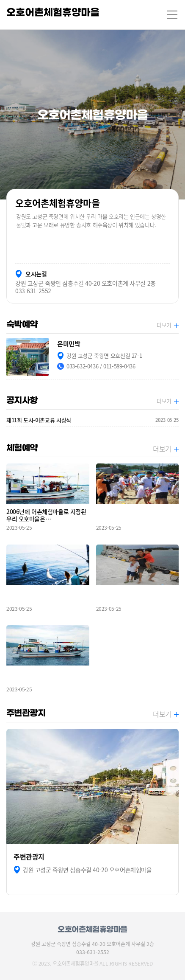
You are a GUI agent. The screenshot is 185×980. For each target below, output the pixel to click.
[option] (92, 115)
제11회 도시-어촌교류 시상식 (92, 420)
